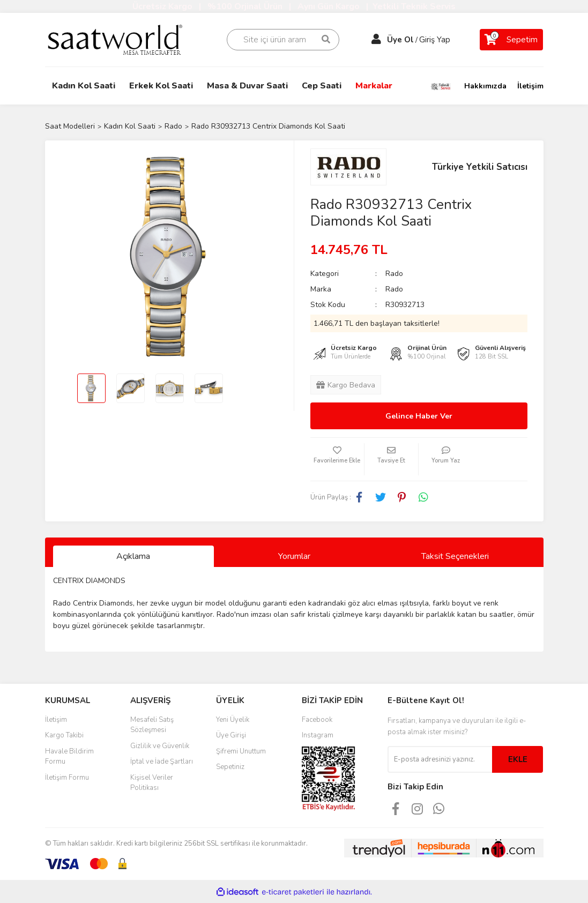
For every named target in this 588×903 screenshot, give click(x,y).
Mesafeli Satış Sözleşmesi (152, 725)
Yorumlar (294, 556)
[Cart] (511, 40)
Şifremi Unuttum (241, 751)
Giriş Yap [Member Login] (435, 40)
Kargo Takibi (64, 735)
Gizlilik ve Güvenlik (160, 746)
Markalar (374, 86)
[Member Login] (376, 40)
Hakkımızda (485, 86)
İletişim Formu (67, 778)
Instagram (318, 735)
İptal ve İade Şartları (162, 762)
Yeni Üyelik (233, 720)
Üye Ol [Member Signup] (400, 40)
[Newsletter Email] (440, 759)
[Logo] (122, 39)
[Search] (283, 40)
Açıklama (133, 556)
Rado (394, 274)
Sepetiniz (230, 767)
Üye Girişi (231, 735)
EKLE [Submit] (518, 759)
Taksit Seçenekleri (455, 556)
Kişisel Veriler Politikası (152, 783)
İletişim (530, 86)
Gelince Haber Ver (419, 416)
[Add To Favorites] (337, 459)
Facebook (317, 720)
